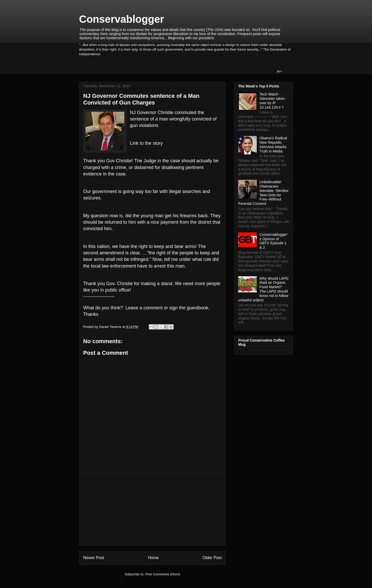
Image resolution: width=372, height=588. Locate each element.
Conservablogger (122, 19)
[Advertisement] (152, 509)
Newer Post (94, 558)
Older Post (212, 558)
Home (153, 558)
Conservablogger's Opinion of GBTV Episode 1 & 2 (274, 241)
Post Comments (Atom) (163, 574)
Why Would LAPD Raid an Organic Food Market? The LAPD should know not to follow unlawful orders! (263, 289)
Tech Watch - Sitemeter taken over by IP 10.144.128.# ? (272, 101)
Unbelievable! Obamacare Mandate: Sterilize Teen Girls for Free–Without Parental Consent (263, 193)
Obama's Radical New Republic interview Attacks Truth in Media (273, 144)
